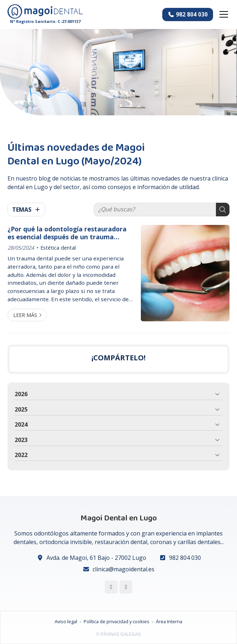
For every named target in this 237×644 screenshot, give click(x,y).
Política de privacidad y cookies (117, 621)
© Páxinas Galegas (118, 634)
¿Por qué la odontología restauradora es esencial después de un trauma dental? (67, 233)
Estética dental (58, 248)
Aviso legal (66, 621)
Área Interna (169, 621)
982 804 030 (185, 558)
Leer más (25, 315)
